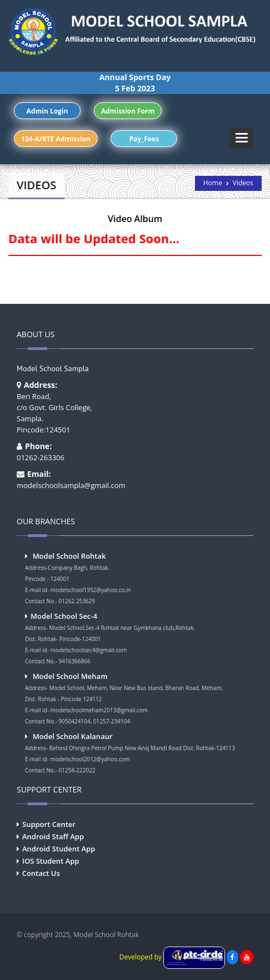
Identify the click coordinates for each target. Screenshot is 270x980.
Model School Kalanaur (73, 736)
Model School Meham (70, 676)
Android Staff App (53, 836)
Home (213, 183)
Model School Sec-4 (64, 616)
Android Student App (59, 849)
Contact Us (41, 873)
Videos (243, 183)
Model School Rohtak (69, 556)
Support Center (49, 824)
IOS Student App (51, 861)
